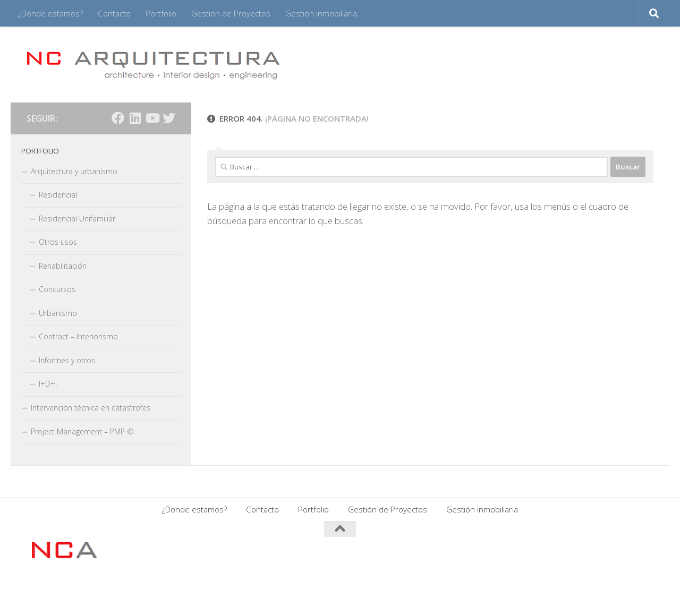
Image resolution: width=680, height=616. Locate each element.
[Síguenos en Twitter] (169, 118)
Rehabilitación (63, 266)
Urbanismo (58, 313)
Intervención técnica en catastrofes (91, 408)
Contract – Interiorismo (78, 336)
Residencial (58, 195)
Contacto (114, 13)
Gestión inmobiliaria (321, 13)
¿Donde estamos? (50, 13)
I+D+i (48, 384)
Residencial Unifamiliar (77, 219)
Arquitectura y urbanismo (74, 171)
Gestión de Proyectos (231, 13)
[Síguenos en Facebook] (118, 118)
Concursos (57, 289)
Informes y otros (67, 360)
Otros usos (58, 242)
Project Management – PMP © (82, 431)
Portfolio (161, 13)
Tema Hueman (156, 594)
